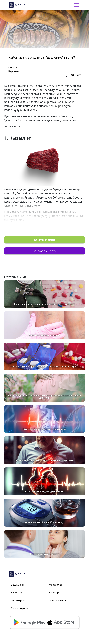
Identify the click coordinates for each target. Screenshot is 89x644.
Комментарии (44, 240)
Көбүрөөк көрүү (45, 251)
